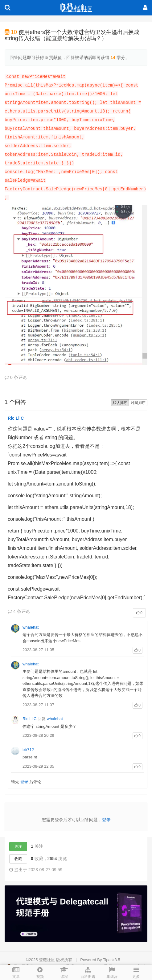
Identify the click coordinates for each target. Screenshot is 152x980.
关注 (18, 846)
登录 (24, 782)
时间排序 (138, 403)
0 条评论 (16, 377)
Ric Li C (16, 418)
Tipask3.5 (112, 960)
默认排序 (120, 403)
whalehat (31, 627)
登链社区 (47, 960)
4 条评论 (19, 611)
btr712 (28, 750)
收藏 (18, 859)
